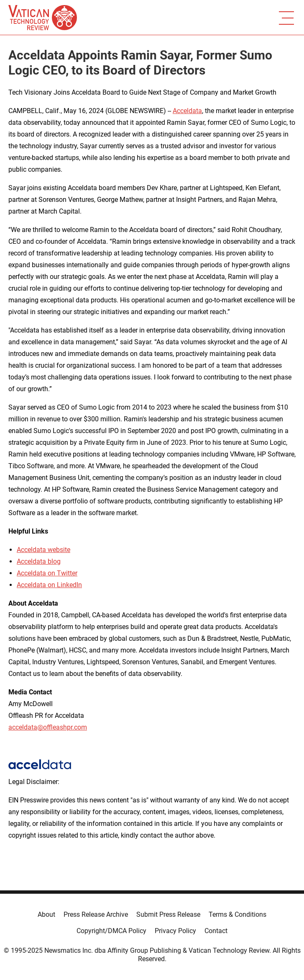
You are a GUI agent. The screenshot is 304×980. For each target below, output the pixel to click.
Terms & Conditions (238, 914)
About (46, 914)
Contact (216, 931)
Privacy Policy (175, 931)
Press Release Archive (96, 914)
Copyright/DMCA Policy (111, 931)
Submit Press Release (168, 914)
